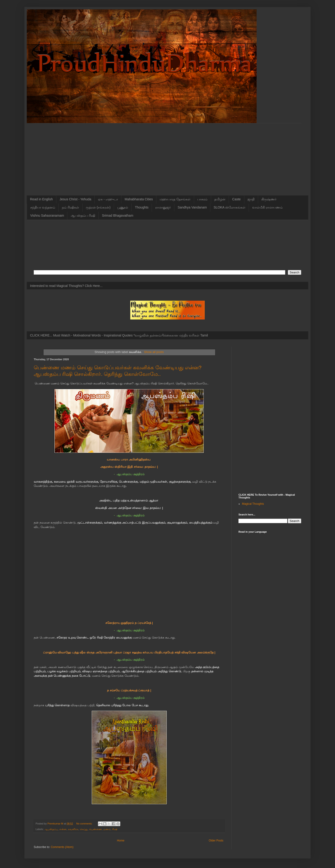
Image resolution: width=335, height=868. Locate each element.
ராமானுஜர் (163, 207)
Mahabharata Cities (139, 199)
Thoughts (142, 207)
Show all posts (154, 352)
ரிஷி (115, 829)
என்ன (63, 829)
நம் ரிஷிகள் (70, 207)
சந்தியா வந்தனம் (43, 207)
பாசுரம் (202, 199)
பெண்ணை (95, 829)
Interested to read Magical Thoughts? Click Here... (66, 286)
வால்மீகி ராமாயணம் (267, 207)
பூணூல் (123, 207)
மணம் (107, 829)
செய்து (84, 829)
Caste (236, 199)
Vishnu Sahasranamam (47, 215)
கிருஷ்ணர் (269, 199)
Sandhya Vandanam (192, 207)
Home (121, 841)
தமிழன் (220, 199)
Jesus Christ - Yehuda (75, 199)
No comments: (85, 824)
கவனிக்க (73, 829)
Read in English (41, 199)
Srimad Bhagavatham (118, 215)
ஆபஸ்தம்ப (51, 829)
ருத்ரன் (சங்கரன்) (98, 207)
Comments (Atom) (62, 847)
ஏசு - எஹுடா (108, 199)
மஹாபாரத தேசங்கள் (175, 199)
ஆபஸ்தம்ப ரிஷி (83, 215)
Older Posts (216, 841)
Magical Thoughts (253, 504)
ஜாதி (251, 199)
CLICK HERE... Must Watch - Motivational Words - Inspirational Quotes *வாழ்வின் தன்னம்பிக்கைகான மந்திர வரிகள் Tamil (119, 335)
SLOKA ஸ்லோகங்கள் (229, 207)
